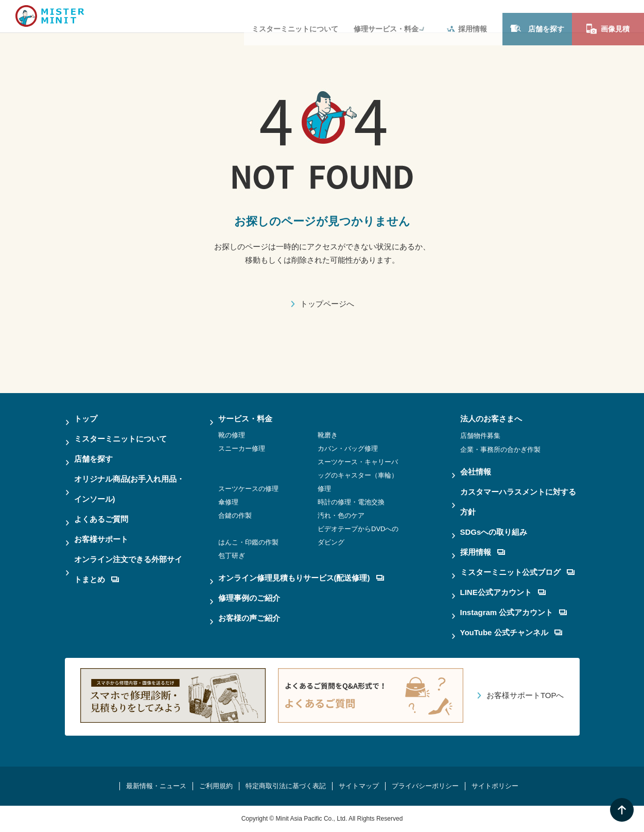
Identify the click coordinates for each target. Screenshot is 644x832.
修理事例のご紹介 (249, 598)
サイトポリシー (495, 786)
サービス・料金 (245, 419)
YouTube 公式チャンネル (511, 632)
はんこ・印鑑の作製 (248, 542)
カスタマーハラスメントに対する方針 (518, 502)
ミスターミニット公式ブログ (517, 572)
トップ (86, 419)
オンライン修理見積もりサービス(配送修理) (301, 578)
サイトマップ (359, 786)
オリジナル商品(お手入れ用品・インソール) (129, 489)
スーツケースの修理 (248, 489)
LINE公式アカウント (503, 592)
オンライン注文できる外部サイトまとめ (128, 569)
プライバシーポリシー (425, 786)
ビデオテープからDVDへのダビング (358, 536)
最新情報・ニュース (156, 786)
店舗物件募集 (480, 436)
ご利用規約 (216, 786)
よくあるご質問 (101, 519)
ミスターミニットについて (295, 16)
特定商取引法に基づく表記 (286, 786)
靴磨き (328, 435)
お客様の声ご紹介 (249, 618)
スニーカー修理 (242, 448)
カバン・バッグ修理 (348, 448)
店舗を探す (537, 16)
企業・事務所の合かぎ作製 (500, 449)
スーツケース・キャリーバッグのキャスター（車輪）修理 (358, 475)
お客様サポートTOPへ (525, 695)
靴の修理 (232, 435)
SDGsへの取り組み (494, 532)
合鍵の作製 (235, 515)
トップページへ (327, 304)
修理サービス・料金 (386, 16)
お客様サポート (101, 539)
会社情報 (476, 472)
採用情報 (467, 16)
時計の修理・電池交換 (351, 502)
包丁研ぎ (232, 556)
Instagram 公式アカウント (514, 612)
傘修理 (228, 502)
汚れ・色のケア (341, 515)
